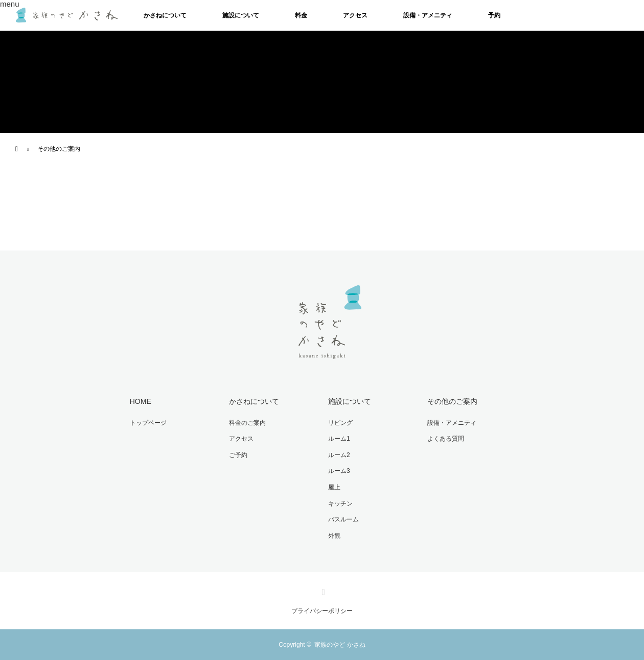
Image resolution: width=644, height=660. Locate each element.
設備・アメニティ (428, 15)
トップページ (148, 423)
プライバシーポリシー (322, 611)
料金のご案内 (247, 423)
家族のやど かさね (340, 645)
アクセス (355, 15)
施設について (241, 15)
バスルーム (343, 519)
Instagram (322, 590)
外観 (334, 536)
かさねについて (165, 15)
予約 (494, 15)
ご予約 (238, 455)
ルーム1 (339, 439)
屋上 (334, 487)
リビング (340, 423)
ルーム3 (339, 471)
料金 (301, 15)
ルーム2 (339, 455)
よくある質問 (446, 439)
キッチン (340, 504)
